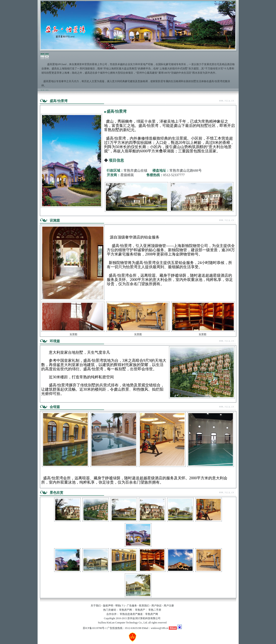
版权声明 (108, 606)
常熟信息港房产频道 (131, 614)
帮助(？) (120, 606)
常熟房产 (140, 610)
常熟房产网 (125, 610)
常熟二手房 (155, 610)
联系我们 (144, 606)
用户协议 (156, 606)
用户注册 (169, 606)
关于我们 (96, 606)
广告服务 (132, 606)
